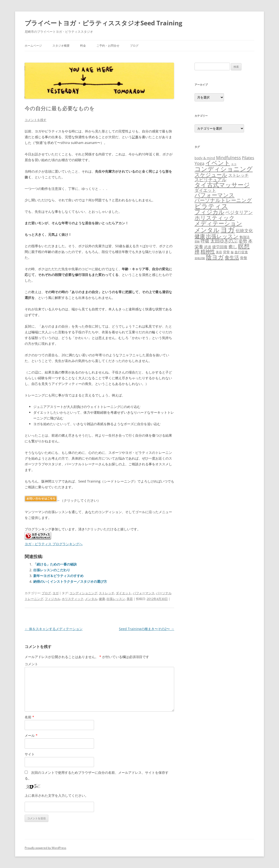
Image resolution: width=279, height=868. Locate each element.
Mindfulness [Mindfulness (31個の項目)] (229, 158)
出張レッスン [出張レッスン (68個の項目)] (222, 236)
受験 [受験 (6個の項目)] (197, 242)
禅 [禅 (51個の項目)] (197, 251)
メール (31, 735)
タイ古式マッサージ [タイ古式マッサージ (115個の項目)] (222, 185)
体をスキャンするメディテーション (54, 629)
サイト (30, 754)
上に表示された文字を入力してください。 (56, 795)
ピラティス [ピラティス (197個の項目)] (211, 206)
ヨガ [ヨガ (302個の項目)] (228, 230)
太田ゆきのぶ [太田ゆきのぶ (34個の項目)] (224, 241)
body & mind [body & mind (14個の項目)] (205, 158)
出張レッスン (116, 599)
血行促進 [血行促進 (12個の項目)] (241, 252)
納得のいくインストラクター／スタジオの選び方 (70, 581)
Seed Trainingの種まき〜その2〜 (147, 629)
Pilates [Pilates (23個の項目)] (248, 158)
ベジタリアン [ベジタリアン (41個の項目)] (239, 212)
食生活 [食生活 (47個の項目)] (232, 257)
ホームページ (33, 46)
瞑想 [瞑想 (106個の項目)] (244, 246)
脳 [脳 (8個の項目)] (232, 252)
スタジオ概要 (61, 46)
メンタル (91, 599)
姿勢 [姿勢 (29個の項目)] (243, 241)
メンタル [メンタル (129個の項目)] (207, 230)
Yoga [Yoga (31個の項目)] (199, 163)
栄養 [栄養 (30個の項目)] (199, 247)
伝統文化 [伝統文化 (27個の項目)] (244, 231)
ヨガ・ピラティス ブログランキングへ (54, 544)
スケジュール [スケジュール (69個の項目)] (211, 175)
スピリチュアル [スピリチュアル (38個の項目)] (210, 180)
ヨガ (56, 593)
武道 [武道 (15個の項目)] (208, 247)
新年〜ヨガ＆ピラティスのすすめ (58, 576)
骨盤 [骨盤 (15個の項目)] (244, 258)
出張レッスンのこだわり (52, 570)
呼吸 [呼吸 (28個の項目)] (205, 241)
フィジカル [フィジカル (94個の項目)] (209, 212)
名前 (29, 717)
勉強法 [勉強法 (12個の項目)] (245, 237)
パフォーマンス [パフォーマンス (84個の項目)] (215, 195)
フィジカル (53, 599)
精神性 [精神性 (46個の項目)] (208, 251)
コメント (31, 664)
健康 (102, 599)
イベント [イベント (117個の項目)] (218, 163)
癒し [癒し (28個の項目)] (233, 247)
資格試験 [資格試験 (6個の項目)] (200, 258)
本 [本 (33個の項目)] (250, 241)
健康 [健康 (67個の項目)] (200, 236)
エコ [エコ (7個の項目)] (234, 164)
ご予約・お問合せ (108, 46)
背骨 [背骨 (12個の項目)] (226, 252)
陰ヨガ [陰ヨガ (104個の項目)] (215, 257)
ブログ (134, 46)
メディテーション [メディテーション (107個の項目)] (218, 223)
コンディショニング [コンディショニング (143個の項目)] (224, 169)
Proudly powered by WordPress (45, 848)
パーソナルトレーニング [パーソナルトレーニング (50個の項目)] (223, 200)
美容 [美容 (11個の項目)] (219, 252)
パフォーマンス (144, 593)
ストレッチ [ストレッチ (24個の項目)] (238, 175)
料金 (83, 46)
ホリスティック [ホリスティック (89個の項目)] (215, 218)
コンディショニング (83, 593)
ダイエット (124, 593)
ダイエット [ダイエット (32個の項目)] (205, 190)
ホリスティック (73, 599)
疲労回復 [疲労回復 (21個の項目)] (220, 247)
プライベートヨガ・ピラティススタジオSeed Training (103, 23)
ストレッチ (107, 593)
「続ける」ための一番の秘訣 (55, 564)
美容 (130, 599)
